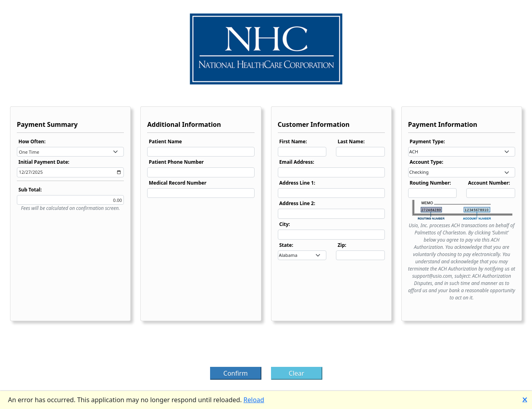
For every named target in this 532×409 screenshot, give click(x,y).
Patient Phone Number (176, 162)
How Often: (32, 141)
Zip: (342, 245)
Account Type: (427, 162)
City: (285, 224)
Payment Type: (427, 141)
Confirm (236, 373)
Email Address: (297, 162)
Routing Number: (430, 183)
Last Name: (351, 141)
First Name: (293, 141)
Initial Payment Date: (44, 162)
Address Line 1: (297, 183)
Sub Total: (30, 190)
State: (286, 245)
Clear (296, 373)
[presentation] (266, 346)
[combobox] (70, 152)
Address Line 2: (297, 203)
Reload (254, 400)
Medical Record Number (178, 183)
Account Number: (489, 183)
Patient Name (165, 141)
